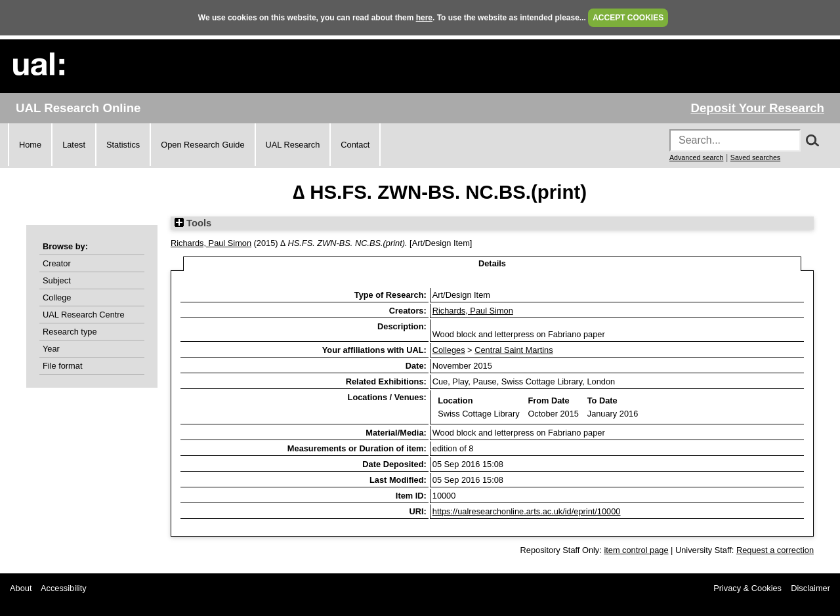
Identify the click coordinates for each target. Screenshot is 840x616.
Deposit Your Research (757, 108)
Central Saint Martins (514, 350)
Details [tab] (492, 263)
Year (51, 349)
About (21, 588)
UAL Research (293, 145)
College (57, 298)
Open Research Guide (202, 145)
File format (62, 366)
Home (30, 145)
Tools (193, 223)
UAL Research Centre (84, 315)
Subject (57, 280)
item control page (636, 550)
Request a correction (775, 550)
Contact (355, 145)
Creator (57, 263)
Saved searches (755, 157)
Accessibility (64, 588)
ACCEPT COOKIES (628, 18)
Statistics (123, 145)
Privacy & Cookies (747, 588)
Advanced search (696, 157)
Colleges (449, 350)
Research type (70, 332)
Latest (74, 145)
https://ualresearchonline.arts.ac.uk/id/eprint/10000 (527, 511)
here (424, 18)
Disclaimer (810, 588)
